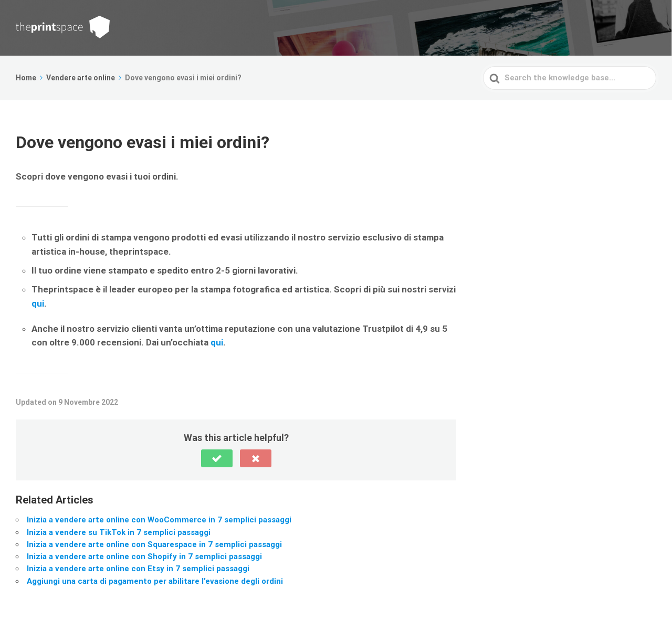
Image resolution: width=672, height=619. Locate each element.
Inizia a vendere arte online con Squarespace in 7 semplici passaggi (154, 544)
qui (38, 303)
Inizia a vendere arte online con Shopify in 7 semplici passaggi (144, 557)
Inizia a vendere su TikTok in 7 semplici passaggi (119, 532)
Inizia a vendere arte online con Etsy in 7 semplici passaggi (138, 569)
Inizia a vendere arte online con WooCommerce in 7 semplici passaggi (159, 520)
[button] (217, 458)
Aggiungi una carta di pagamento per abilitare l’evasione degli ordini (155, 581)
